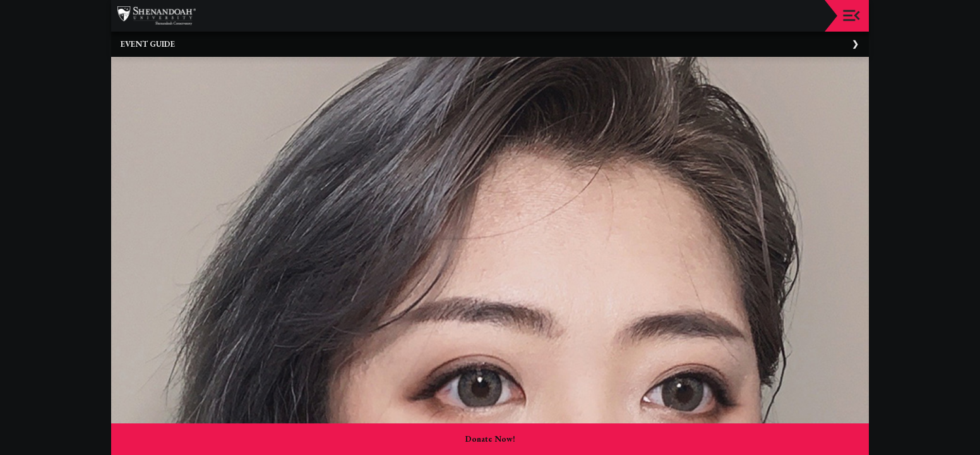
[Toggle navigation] (852, 15)
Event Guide (148, 44)
